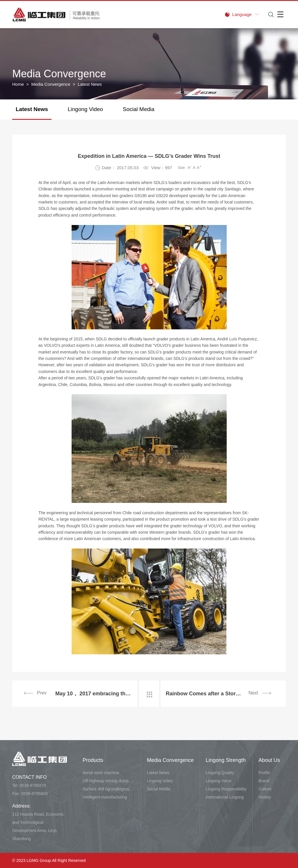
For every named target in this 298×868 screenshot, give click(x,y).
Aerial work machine (101, 773)
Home (18, 84)
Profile (264, 773)
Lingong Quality (220, 773)
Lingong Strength (226, 760)
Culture (265, 789)
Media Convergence (51, 84)
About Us (269, 760)
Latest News (32, 109)
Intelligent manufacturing (105, 797)
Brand (264, 781)
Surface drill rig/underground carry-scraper (109, 789)
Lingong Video (85, 109)
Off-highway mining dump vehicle (109, 781)
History (265, 797)
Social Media (139, 109)
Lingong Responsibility (226, 789)
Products (93, 760)
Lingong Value (219, 781)
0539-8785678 (33, 785)
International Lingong (225, 797)
